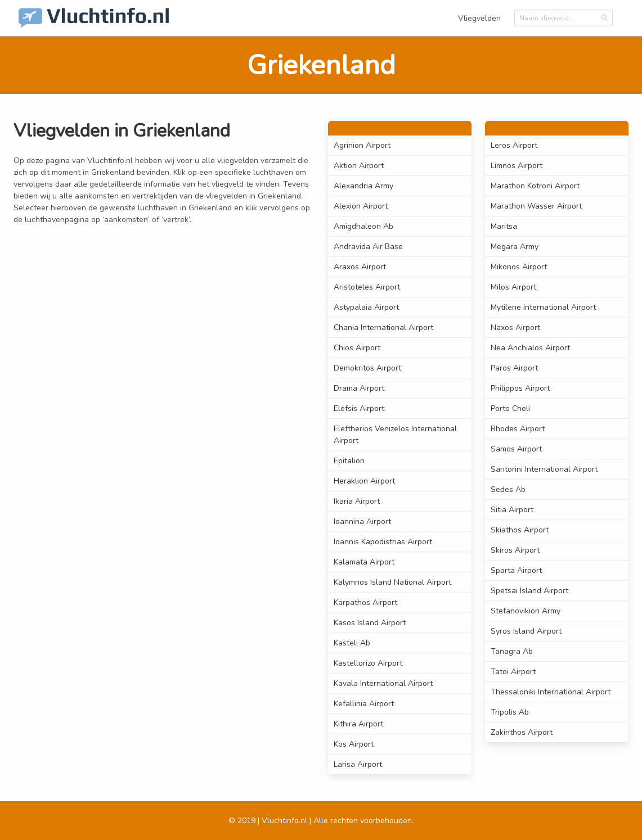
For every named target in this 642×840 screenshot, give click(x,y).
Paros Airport (514, 368)
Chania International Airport (383, 328)
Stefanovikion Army (526, 611)
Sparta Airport (516, 570)
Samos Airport (516, 449)
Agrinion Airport (362, 145)
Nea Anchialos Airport (530, 348)
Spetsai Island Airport (529, 591)
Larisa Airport (358, 764)
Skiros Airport (515, 550)
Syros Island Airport (526, 631)
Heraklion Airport (364, 481)
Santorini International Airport (544, 469)
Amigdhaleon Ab (363, 226)
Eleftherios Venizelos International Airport (395, 435)
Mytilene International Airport (543, 307)
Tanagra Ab (512, 651)
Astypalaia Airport (366, 307)
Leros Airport (514, 145)
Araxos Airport (360, 267)
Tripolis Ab (510, 712)
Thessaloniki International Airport (551, 692)
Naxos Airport (515, 328)
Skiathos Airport (520, 530)
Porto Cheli (510, 408)
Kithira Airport (358, 724)
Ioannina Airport (362, 521)
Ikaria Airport (357, 501)
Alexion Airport (361, 206)
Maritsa (504, 226)
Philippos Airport (520, 388)
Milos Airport (513, 287)
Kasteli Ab (352, 643)
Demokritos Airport (367, 368)
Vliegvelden (479, 18)
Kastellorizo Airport (368, 663)
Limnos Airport (517, 166)
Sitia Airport (512, 510)
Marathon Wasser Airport (536, 206)
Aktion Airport (359, 166)
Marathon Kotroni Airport (535, 186)
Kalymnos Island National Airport (392, 582)
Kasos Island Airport (370, 623)
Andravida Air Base (368, 247)
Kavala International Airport (383, 683)
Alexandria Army (363, 186)
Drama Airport (359, 388)
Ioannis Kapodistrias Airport (383, 542)
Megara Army (515, 247)
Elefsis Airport (359, 408)
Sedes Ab (508, 489)
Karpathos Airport (365, 602)
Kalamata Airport (364, 562)
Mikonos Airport (519, 267)
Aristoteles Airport (367, 287)
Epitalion (349, 461)
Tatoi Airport (513, 672)
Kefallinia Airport (364, 704)
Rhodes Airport (518, 429)
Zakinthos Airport (522, 732)
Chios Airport (357, 348)
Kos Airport (354, 744)
